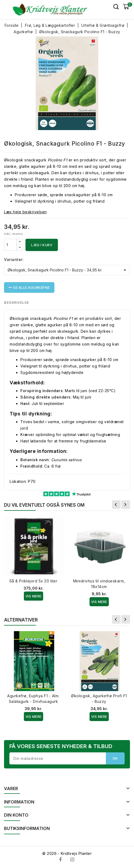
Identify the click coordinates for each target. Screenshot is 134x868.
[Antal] (10, 245)
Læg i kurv (42, 245)
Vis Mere (33, 596)
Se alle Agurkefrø (29, 287)
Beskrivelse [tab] (17, 302)
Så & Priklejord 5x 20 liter (33, 581)
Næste (126, 505)
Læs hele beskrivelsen (25, 212)
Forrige (116, 505)
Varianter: (14, 259)
